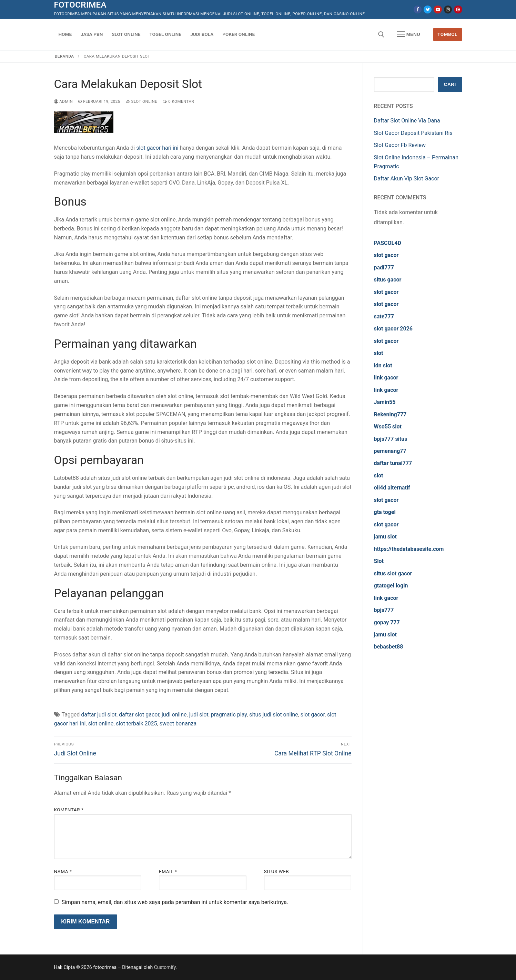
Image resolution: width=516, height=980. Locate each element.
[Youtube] (438, 9)
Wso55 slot (388, 427)
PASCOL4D (388, 243)
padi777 (384, 268)
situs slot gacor (393, 573)
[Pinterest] (458, 9)
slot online (101, 724)
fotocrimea (80, 5)
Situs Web (277, 871)
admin (64, 101)
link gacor (386, 378)
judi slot (199, 715)
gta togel (385, 512)
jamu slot (385, 537)
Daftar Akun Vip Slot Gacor (407, 179)
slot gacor (313, 715)
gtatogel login (391, 586)
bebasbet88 (389, 647)
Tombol (447, 34)
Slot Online (142, 101)
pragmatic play (229, 715)
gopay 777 (387, 622)
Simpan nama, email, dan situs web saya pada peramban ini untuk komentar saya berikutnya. (175, 902)
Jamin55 (385, 402)
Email (168, 871)
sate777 (384, 316)
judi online (174, 715)
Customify (165, 967)
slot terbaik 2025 (136, 724)
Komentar (69, 810)
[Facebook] (418, 9)
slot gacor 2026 (393, 329)
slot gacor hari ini (157, 148)
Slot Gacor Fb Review (400, 145)
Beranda (64, 56)
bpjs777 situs (391, 439)
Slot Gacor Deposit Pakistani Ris (413, 133)
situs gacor (388, 280)
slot (379, 353)
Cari (450, 84)
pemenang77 (390, 451)
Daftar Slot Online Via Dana (407, 121)
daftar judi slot (99, 715)
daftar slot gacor (139, 715)
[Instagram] (448, 9)
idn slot (383, 365)
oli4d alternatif (392, 488)
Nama (63, 871)
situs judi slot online (274, 715)
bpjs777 (384, 610)
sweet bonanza (178, 724)
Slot (379, 561)
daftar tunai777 (393, 463)
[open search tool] (381, 34)
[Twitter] (428, 9)
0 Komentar (178, 101)
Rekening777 (390, 414)
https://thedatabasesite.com (409, 549)
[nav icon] (408, 34)
